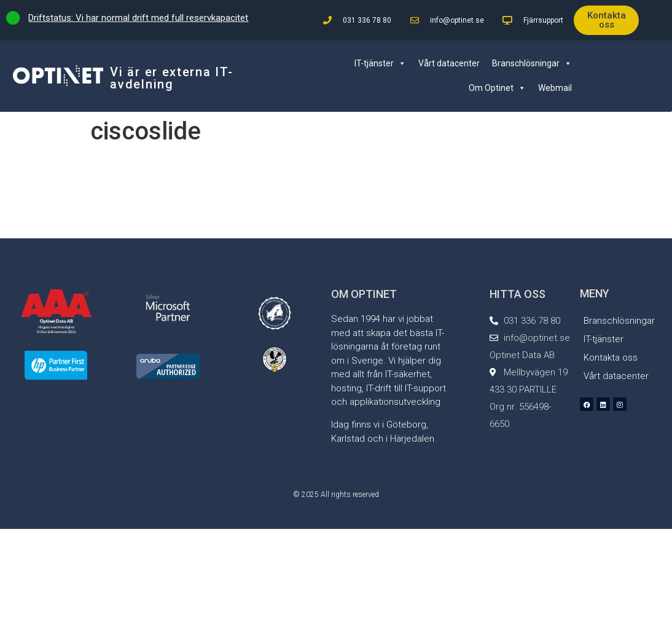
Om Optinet (497, 88)
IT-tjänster (380, 63)
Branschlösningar (532, 63)
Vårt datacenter (449, 63)
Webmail (555, 88)
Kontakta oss (611, 358)
